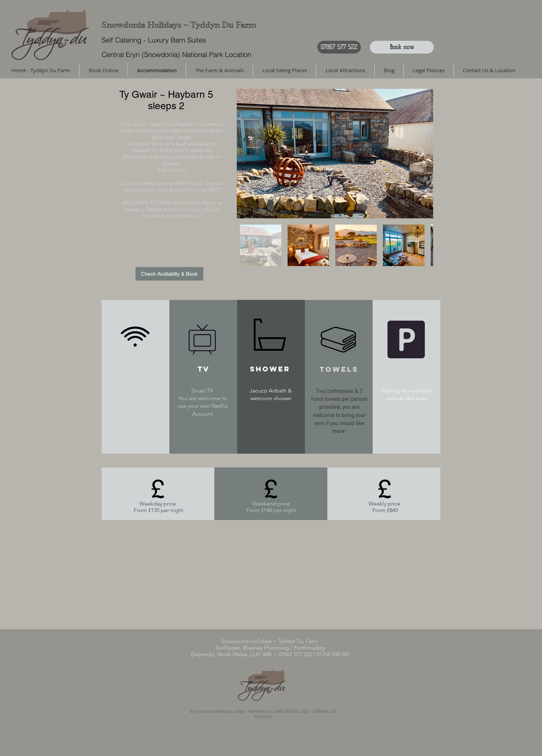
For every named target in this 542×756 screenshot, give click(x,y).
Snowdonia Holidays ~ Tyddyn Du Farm (179, 25)
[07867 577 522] (339, 47)
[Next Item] (421, 154)
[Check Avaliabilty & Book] (169, 274)
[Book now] (402, 47)
